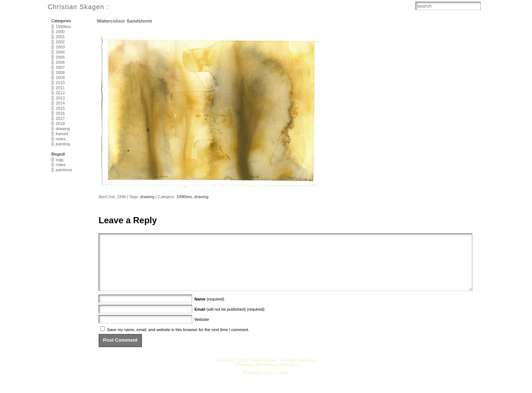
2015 (60, 108)
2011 (60, 88)
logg (59, 160)
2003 (60, 47)
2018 (60, 123)
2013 (60, 98)
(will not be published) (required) (229, 320)
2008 (60, 72)
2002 (60, 42)
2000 (60, 32)
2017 (60, 118)
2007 (60, 67)
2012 (60, 93)
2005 (60, 57)
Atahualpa (289, 376)
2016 (60, 113)
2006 (60, 62)
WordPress (266, 376)
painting (63, 144)
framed (62, 134)
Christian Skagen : (78, 7)
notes (61, 139)
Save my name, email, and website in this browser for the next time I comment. (178, 341)
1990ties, (185, 197)
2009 (60, 78)
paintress (64, 170)
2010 (60, 83)
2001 (60, 37)
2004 (60, 52)
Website (202, 330)
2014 (60, 103)
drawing (63, 129)
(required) (209, 310)
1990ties (63, 27)
